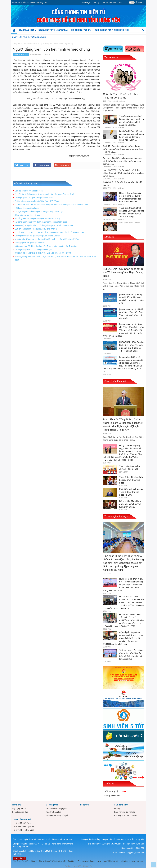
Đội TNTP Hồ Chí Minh (24, 830)
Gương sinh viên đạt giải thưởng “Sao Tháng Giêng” (37, 236)
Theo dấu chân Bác (21, 54)
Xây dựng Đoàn (19, 809)
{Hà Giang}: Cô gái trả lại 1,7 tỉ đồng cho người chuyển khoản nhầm (44, 225)
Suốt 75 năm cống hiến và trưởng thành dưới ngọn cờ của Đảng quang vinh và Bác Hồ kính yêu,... (123, 149)
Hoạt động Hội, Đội (23, 819)
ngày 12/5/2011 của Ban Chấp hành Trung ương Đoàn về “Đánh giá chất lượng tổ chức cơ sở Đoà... (123, 173)
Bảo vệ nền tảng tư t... (116, 381)
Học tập (118, 809)
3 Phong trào (52, 805)
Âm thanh (140, 2)
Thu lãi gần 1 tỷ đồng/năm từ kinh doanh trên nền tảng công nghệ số (44, 194)
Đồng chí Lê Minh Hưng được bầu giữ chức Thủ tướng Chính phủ (130, 504)
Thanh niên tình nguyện (56, 809)
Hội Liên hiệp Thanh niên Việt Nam (53, 31)
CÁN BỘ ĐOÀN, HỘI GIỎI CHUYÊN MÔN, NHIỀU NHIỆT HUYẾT (43, 253)
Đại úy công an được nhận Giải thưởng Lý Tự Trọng (37, 201)
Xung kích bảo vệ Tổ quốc (57, 815)
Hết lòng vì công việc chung (27, 208)
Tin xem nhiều (112, 57)
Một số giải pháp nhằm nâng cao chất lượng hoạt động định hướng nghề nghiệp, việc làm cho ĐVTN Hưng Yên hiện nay (123, 638)
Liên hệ (96, 2)
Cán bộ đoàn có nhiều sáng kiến (29, 191)
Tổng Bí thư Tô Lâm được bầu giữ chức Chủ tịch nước (131, 480)
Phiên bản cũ (19, 858)
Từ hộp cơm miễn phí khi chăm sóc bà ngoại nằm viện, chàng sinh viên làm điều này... (52, 205)
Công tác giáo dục (20, 812)
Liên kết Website (109, 2)
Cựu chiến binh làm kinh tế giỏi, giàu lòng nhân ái (36, 229)
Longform (109, 237)
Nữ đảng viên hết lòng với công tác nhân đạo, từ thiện (38, 218)
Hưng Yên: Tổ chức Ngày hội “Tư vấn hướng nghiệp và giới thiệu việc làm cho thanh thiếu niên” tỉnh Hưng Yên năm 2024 (123, 585)
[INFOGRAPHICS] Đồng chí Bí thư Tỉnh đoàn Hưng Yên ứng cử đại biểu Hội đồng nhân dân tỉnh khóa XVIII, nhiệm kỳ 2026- (123, 330)
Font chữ (122, 2)
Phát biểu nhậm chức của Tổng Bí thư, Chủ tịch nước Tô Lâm (131, 492)
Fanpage (86, 2)
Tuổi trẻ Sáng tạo (54, 812)
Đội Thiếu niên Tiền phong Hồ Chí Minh (112, 31)
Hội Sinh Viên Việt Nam (81, 31)
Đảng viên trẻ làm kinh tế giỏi (27, 215)
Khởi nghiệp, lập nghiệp (124, 812)
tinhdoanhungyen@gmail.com (131, 853)
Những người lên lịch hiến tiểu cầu (30, 243)
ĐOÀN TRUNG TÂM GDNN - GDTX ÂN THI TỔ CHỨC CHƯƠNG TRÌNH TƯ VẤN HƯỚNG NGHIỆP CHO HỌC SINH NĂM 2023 (123, 602)
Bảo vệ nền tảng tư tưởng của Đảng (29, 37)
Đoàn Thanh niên (27, 31)
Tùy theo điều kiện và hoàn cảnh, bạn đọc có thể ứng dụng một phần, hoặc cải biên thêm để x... (122, 161)
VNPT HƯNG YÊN (84, 866)
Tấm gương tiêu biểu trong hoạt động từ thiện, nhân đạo (39, 212)
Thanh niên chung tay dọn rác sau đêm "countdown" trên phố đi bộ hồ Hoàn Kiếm (50, 232)
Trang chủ (17, 805)
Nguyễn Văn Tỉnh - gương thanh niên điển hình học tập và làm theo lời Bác (47, 239)
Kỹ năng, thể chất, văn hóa (126, 815)
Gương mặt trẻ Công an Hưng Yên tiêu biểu (34, 198)
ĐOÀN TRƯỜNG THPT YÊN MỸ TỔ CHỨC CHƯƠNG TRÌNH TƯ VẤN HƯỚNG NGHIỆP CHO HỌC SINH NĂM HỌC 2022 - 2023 (123, 620)
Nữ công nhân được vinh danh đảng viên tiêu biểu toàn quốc (41, 222)
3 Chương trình (121, 805)
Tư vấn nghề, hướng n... (117, 516)
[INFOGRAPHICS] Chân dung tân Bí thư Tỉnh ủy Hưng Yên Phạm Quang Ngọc (123, 272)
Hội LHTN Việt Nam (22, 823)
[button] (144, 30)
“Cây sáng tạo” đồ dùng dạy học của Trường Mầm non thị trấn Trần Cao (46, 246)
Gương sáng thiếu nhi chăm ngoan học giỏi (33, 250)
